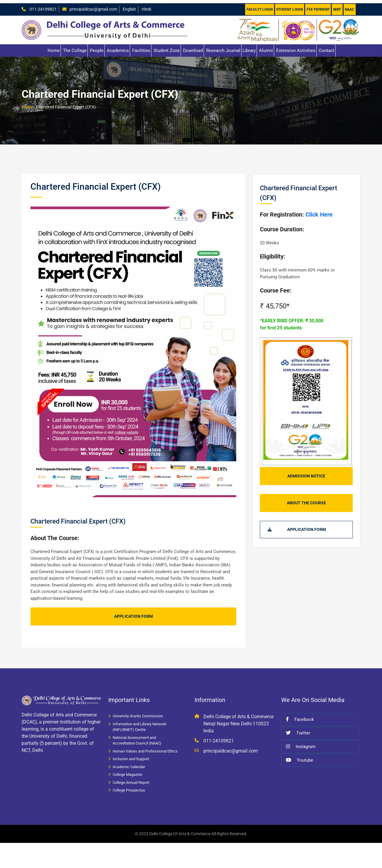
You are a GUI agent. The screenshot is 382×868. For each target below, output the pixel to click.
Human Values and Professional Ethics (145, 748)
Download (193, 47)
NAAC (349, 6)
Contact (327, 47)
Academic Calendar (129, 764)
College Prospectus (129, 787)
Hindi (152, 6)
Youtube (300, 757)
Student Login (289, 6)
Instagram (301, 743)
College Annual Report (131, 779)
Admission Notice (306, 473)
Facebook (300, 716)
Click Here (318, 211)
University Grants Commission (138, 713)
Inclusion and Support (131, 756)
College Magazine (127, 771)
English (134, 6)
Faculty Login (259, 6)
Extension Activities (296, 47)
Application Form (133, 613)
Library (249, 47)
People (97, 47)
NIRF (337, 6)
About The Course (306, 500)
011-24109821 (43, 6)
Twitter (298, 730)
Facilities (141, 47)
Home (54, 47)
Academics (118, 47)
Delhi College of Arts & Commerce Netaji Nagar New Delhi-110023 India (238, 720)
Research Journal (223, 47)
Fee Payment (318, 6)
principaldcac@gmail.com (95, 6)
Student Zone (167, 47)
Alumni (266, 47)
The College (75, 47)
